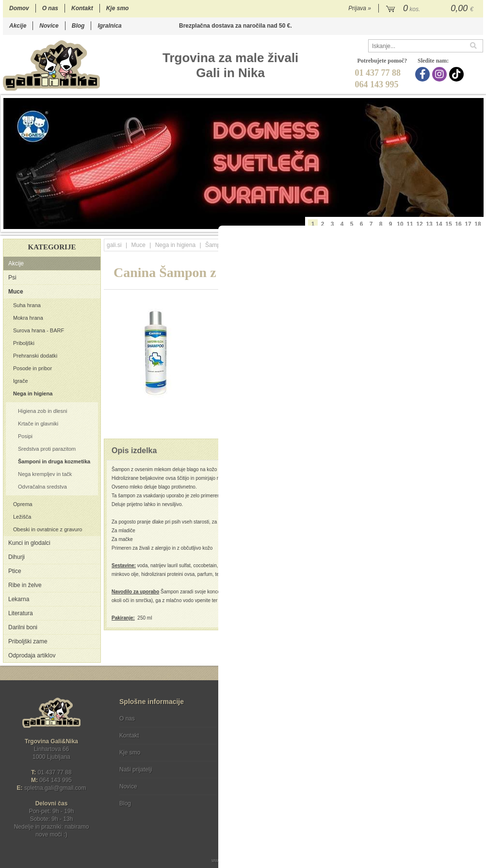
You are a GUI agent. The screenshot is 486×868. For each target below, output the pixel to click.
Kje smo (118, 8)
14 (439, 224)
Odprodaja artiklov (32, 655)
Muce (16, 292)
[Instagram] (441, 74)
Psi (12, 278)
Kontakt (82, 8)
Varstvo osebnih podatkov (269, 736)
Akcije (18, 26)
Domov (19, 8)
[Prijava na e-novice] (474, 727)
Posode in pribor (32, 368)
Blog (78, 26)
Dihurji (16, 557)
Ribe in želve (25, 585)
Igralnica (109, 26)
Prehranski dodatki (35, 356)
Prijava (360, 8)
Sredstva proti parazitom (47, 449)
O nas (50, 8)
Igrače (21, 381)
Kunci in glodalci (29, 543)
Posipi (25, 436)
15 (448, 224)
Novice (49, 26)
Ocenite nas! (264, 800)
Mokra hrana (28, 318)
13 (429, 224)
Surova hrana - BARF (39, 330)
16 (458, 224)
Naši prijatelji (136, 770)
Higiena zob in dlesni (43, 411)
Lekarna (19, 599)
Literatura (21, 613)
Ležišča (22, 517)
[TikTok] (458, 74)
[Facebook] (424, 74)
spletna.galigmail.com (55, 788)
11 (410, 224)
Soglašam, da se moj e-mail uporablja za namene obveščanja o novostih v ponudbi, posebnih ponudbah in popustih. (418, 758)
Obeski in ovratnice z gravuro (48, 529)
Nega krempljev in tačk (45, 474)
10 (400, 224)
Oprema (23, 504)
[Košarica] (431, 9)
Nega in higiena (33, 393)
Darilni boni (23, 627)
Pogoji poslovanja (259, 719)
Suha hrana (27, 305)
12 (419, 224)
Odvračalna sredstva (42, 487)
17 (468, 224)
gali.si (114, 245)
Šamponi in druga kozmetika (54, 461)
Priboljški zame (28, 641)
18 (478, 224)
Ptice (15, 571)
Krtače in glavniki (38, 424)
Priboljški (24, 343)
